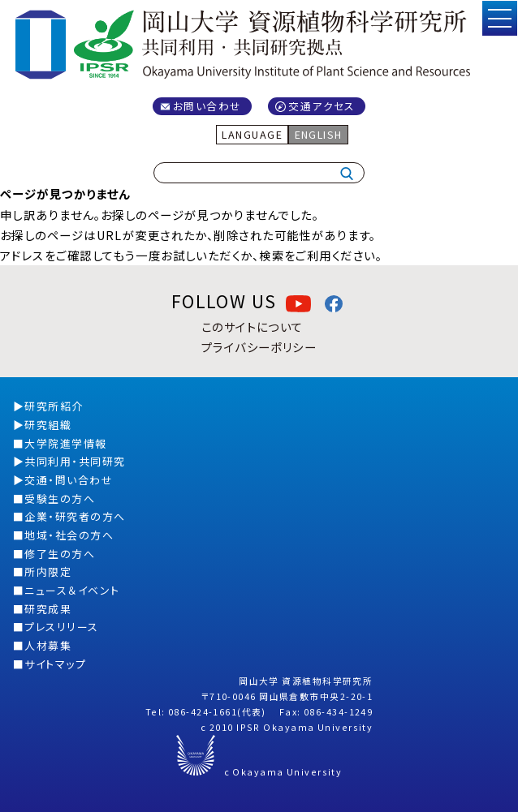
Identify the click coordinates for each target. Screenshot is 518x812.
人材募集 (48, 645)
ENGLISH (319, 134)
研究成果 (48, 609)
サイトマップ (55, 664)
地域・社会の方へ (69, 535)
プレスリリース (61, 627)
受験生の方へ (60, 498)
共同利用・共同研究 (75, 461)
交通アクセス (322, 106)
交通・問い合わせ (69, 480)
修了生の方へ (60, 554)
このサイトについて (253, 327)
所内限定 (48, 571)
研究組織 (48, 425)
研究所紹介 (54, 406)
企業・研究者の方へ (75, 516)
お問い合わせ (207, 106)
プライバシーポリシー (259, 347)
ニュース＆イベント (72, 590)
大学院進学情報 (65, 443)
